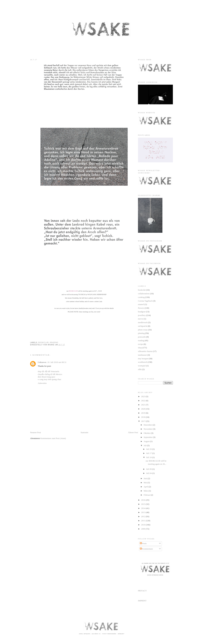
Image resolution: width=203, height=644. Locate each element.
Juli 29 (149, 449)
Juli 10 (149, 457)
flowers (141, 308)
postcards (142, 337)
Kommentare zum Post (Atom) (53, 438)
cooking (141, 297)
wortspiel (142, 366)
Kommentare (146, 549)
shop (140, 348)
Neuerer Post (36, 432)
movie (141, 319)
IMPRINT (142, 601)
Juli (145, 445)
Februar (147, 495)
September (148, 437)
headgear (142, 312)
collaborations (144, 294)
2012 (143, 516)
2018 (143, 417)
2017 (143, 421)
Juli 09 (149, 469)
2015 (143, 504)
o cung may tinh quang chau (49, 379)
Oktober (147, 433)
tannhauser (142, 355)
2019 (143, 413)
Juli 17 (149, 453)
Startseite (84, 432)
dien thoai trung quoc (47, 377)
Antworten (42, 383)
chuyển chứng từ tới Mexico (50, 374)
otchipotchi (143, 326)
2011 (143, 521)
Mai (146, 483)
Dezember (148, 425)
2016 (143, 500)
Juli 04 (149, 473)
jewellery (142, 315)
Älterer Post (133, 432)
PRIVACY (142, 591)
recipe (141, 344)
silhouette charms (145, 351)
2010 (143, 525)
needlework (143, 322)
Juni (146, 478)
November (148, 429)
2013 (143, 512)
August (147, 441)
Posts (143, 543)
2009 (143, 529)
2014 (143, 508)
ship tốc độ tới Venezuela (48, 371)
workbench (143, 362)
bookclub (43, 343)
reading (54, 343)
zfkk (140, 369)
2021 (143, 405)
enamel (141, 304)
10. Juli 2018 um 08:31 (57, 362)
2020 (143, 409)
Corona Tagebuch (145, 301)
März (146, 491)
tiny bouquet (143, 359)
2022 (143, 401)
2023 (143, 396)
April (146, 487)
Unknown (42, 362)
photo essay (143, 330)
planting (141, 333)
